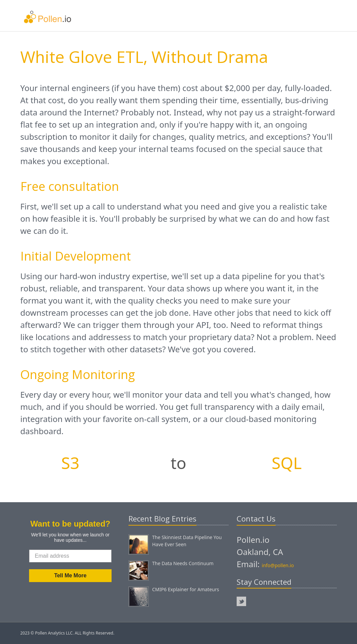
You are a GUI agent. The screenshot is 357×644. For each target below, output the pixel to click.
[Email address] (70, 556)
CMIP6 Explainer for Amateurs (186, 589)
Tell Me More (70, 575)
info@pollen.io (278, 565)
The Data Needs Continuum (183, 563)
